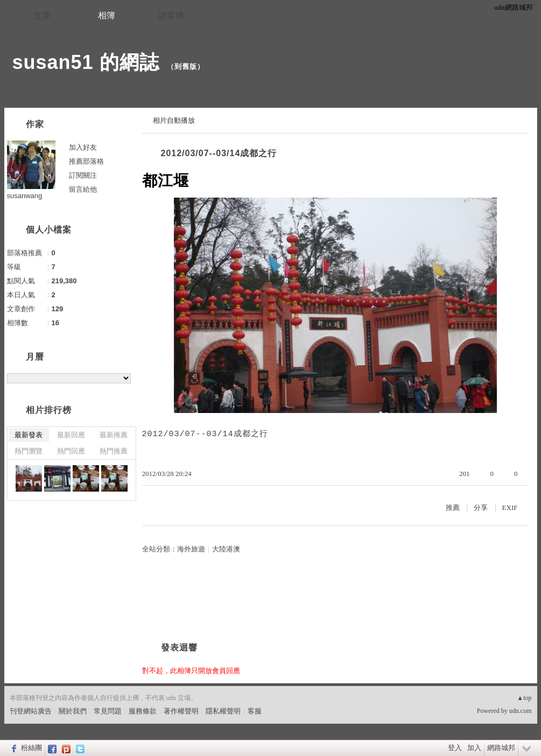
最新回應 (71, 435)
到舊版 (186, 66)
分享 (481, 507)
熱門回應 (71, 451)
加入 (474, 748)
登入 (455, 748)
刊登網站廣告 (31, 711)
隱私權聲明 (223, 711)
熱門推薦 (114, 451)
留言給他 (83, 189)
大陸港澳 (226, 549)
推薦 (453, 507)
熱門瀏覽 (29, 451)
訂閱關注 (83, 175)
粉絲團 (31, 748)
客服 (255, 711)
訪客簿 (171, 15)
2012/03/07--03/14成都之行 (219, 153)
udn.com (521, 711)
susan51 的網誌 (86, 62)
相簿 (107, 15)
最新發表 (29, 435)
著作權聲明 (181, 711)
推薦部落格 (86, 161)
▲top (524, 698)
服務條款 (143, 711)
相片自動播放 (174, 120)
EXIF (510, 507)
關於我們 (73, 711)
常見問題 (108, 711)
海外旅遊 (191, 549)
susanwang (25, 196)
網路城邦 (501, 748)
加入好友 (83, 147)
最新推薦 (114, 435)
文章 (42, 15)
